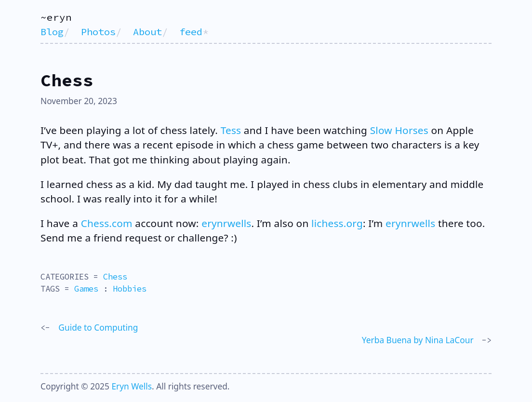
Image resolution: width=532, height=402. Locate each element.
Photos (98, 32)
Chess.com (107, 223)
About (147, 32)
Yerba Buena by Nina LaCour (418, 340)
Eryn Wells (132, 386)
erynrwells (226, 223)
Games (86, 289)
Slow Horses (399, 130)
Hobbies (130, 289)
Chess (115, 277)
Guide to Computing (98, 327)
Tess (231, 130)
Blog (52, 32)
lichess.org (337, 223)
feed (191, 32)
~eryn (56, 17)
